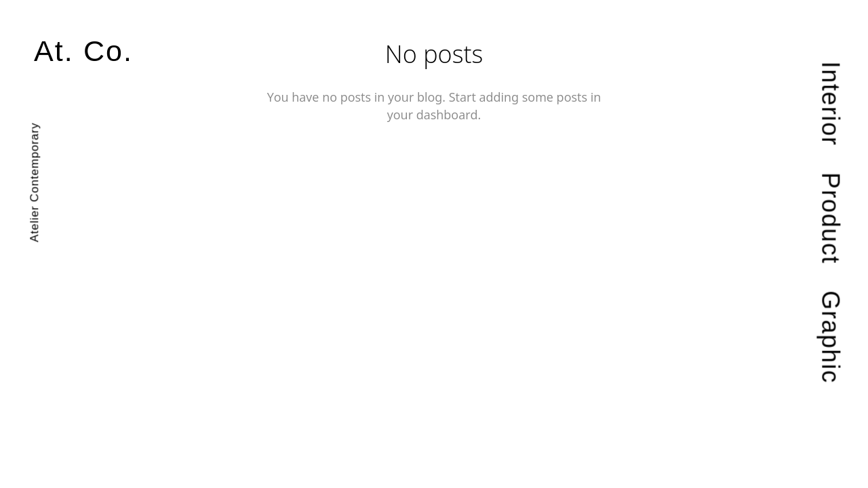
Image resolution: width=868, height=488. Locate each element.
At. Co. (83, 51)
